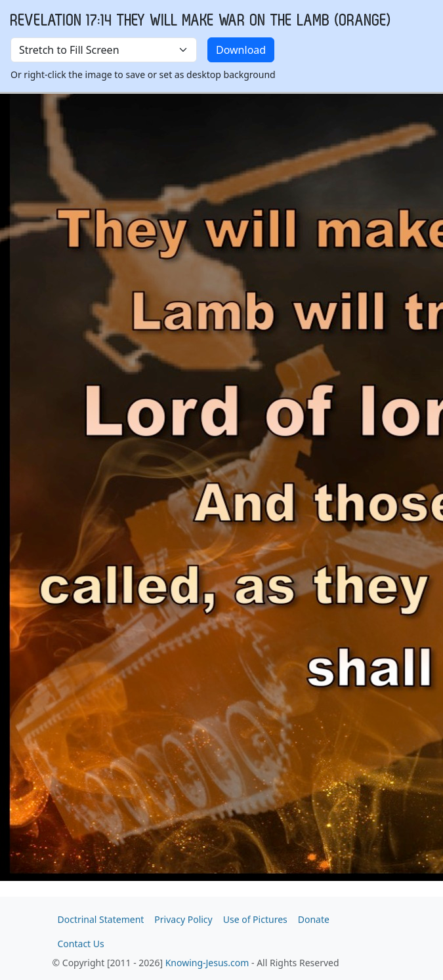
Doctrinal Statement (101, 919)
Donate (314, 919)
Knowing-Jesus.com (207, 963)
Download (241, 50)
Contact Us (81, 944)
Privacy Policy (183, 919)
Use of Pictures (255, 919)
